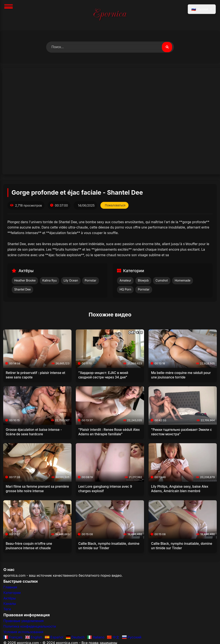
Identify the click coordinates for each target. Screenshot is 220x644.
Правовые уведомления (24, 621)
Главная (10, 587)
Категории (12, 593)
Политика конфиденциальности (30, 626)
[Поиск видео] (167, 47)
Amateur (125, 280)
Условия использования (23, 632)
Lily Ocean (71, 280)
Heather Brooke (25, 280)
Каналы (10, 604)
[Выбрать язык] (202, 9)
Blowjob (143, 280)
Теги (7, 609)
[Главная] (110, 15)
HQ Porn (125, 289)
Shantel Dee (22, 289)
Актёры (10, 598)
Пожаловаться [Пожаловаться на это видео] (115, 205)
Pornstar (91, 280)
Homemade (183, 280)
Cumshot (162, 280)
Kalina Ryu (49, 280)
